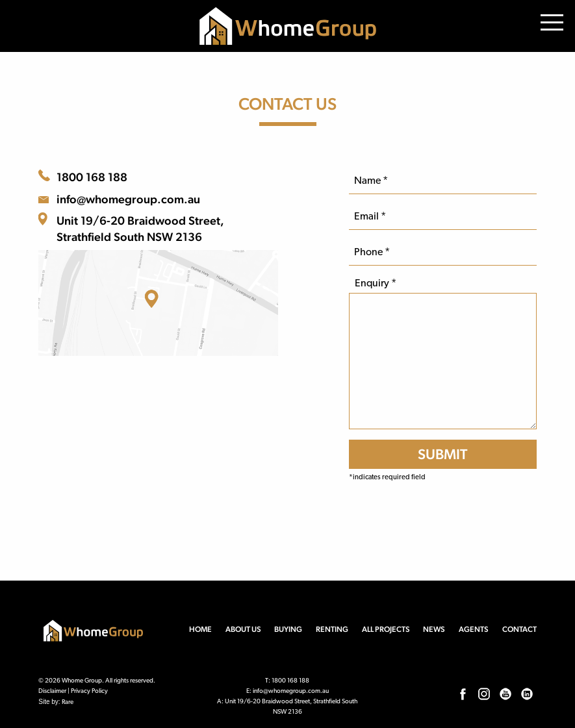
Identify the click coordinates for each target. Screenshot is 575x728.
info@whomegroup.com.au (128, 199)
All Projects (386, 629)
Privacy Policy (89, 691)
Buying (288, 629)
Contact (519, 629)
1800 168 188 (92, 177)
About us (243, 629)
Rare (68, 702)
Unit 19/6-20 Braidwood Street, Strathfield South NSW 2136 (140, 229)
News (434, 629)
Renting (332, 629)
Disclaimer (52, 691)
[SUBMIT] (443, 454)
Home (200, 629)
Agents (474, 629)
